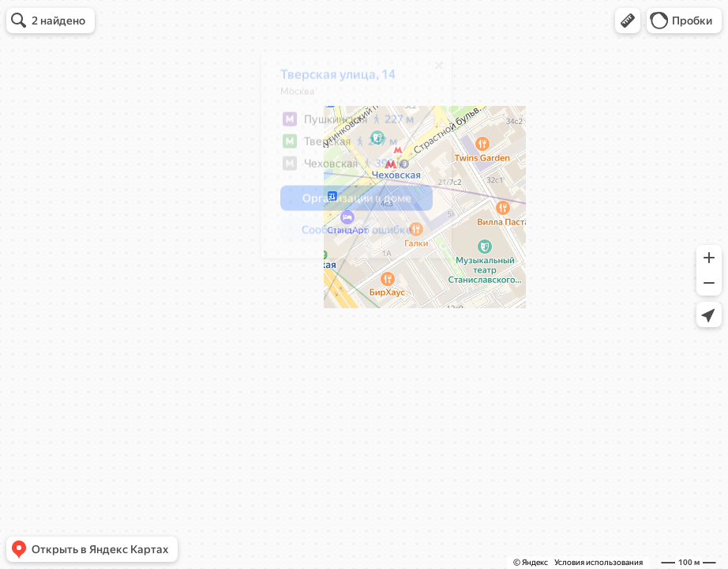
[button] (628, 21)
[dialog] (349, 160)
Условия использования (599, 562)
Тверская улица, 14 (330, 80)
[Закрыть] (431, 71)
